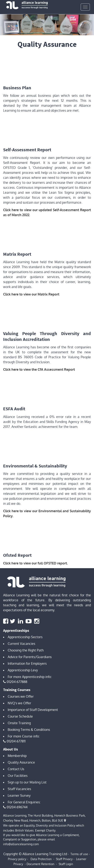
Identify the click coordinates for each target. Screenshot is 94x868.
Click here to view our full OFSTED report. (35, 563)
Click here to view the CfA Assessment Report (39, 369)
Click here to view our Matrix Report (31, 294)
